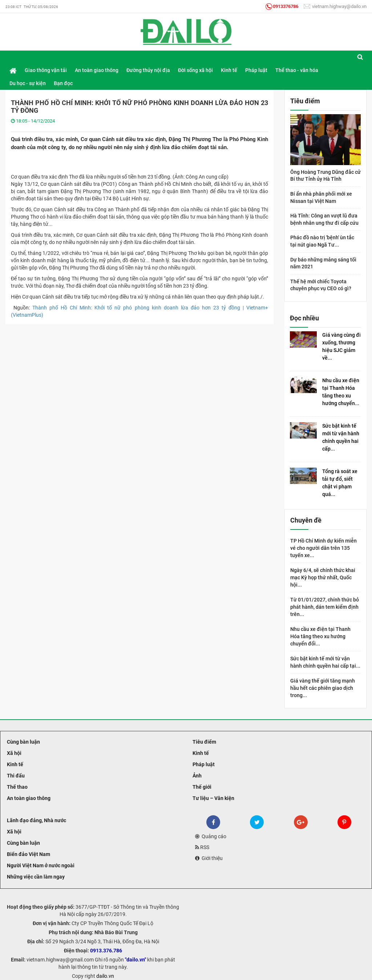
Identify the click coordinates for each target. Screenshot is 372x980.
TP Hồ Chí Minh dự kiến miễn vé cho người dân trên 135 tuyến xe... (324, 548)
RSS (202, 847)
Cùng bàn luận (23, 742)
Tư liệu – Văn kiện (213, 798)
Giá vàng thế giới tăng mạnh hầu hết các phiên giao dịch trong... (323, 688)
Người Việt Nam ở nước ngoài (40, 865)
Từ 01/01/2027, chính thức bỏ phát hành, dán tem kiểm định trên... (325, 607)
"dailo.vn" (136, 960)
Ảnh (197, 776)
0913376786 (282, 6)
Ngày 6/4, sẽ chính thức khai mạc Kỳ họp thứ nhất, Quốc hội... (323, 577)
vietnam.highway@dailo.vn (335, 6)
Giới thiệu (209, 858)
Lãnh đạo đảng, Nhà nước (36, 820)
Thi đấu (15, 776)
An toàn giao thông (28, 798)
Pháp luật (203, 764)
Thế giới (201, 787)
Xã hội (14, 753)
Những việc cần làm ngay (35, 877)
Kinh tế (15, 764)
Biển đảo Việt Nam (28, 854)
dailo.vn (105, 976)
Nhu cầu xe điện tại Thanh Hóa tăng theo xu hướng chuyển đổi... (320, 636)
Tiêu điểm (204, 742)
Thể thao (17, 787)
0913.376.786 (106, 951)
